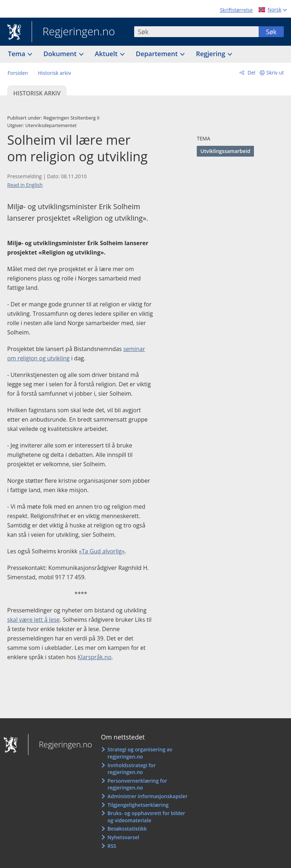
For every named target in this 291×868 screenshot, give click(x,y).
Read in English (25, 185)
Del (251, 73)
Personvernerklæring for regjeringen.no (137, 784)
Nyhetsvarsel (123, 837)
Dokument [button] (61, 54)
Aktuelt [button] (107, 54)
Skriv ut (275, 73)
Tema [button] (17, 54)
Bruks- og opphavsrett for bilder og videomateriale (146, 817)
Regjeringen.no (73, 32)
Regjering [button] (212, 54)
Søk (271, 32)
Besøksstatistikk (127, 829)
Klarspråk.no (95, 657)
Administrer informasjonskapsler (148, 796)
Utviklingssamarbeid (225, 151)
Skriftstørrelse (236, 10)
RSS (112, 846)
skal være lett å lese (33, 620)
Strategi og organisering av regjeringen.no (140, 753)
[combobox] (196, 32)
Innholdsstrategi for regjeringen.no (132, 769)
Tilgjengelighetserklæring (138, 805)
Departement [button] (158, 54)
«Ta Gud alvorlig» (102, 551)
